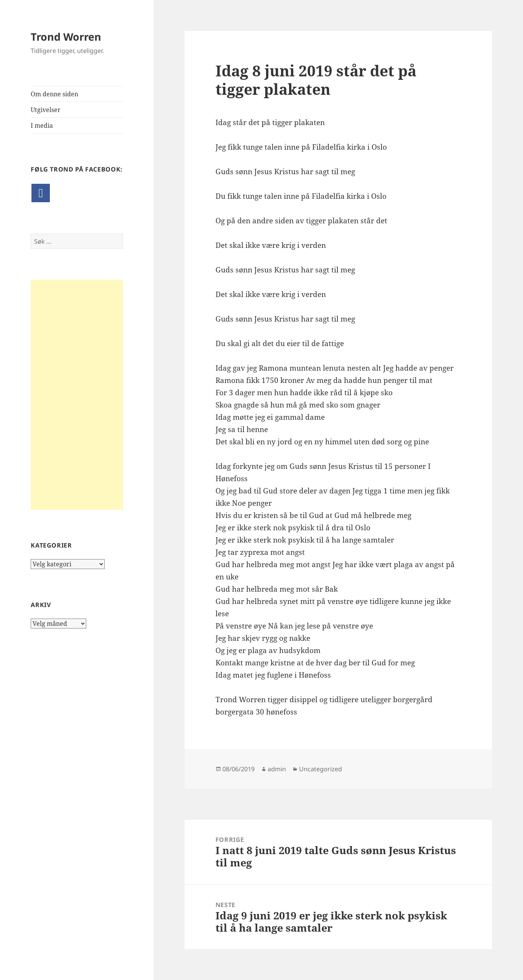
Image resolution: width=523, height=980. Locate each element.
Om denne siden (54, 94)
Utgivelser (46, 110)
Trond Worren (66, 37)
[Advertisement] (77, 395)
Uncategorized (321, 769)
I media (42, 125)
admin (277, 769)
